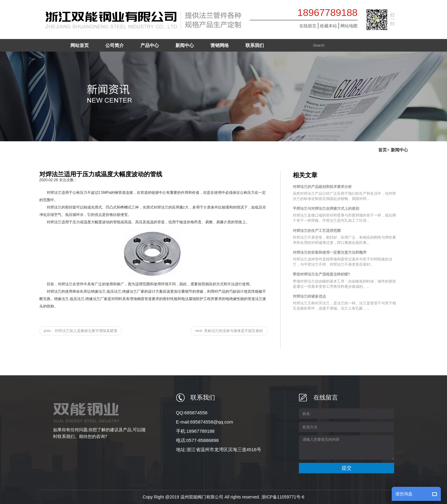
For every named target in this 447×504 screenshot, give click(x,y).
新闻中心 (399, 150)
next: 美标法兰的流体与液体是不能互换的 (229, 331)
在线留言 (308, 26)
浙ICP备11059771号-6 (283, 497)
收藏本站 (328, 26)
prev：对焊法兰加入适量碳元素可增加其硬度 (81, 331)
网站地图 (349, 26)
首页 (382, 150)
